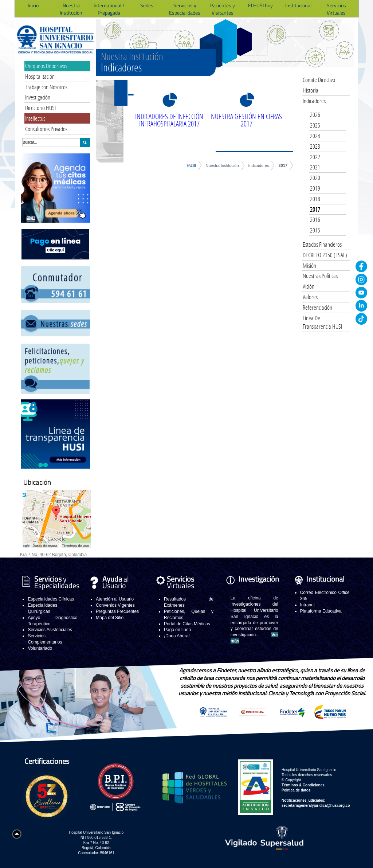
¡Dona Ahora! (177, 636)
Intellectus (35, 118)
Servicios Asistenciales (50, 630)
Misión (309, 265)
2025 (315, 125)
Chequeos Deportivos (46, 66)
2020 (315, 178)
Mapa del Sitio (110, 618)
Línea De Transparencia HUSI (322, 322)
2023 (315, 146)
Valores (310, 297)
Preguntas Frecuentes (117, 611)
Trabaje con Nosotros (46, 87)
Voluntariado (40, 648)
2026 (315, 115)
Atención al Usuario (115, 599)
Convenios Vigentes (115, 605)
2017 (283, 165)
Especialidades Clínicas (51, 599)
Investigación (38, 97)
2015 (315, 230)
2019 (315, 188)
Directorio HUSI (40, 108)
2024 (315, 136)
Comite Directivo (319, 80)
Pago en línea (177, 630)
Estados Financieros (322, 244)
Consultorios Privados (46, 129)
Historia (311, 90)
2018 (315, 199)
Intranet (308, 605)
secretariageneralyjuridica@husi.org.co (316, 806)
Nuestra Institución (222, 165)
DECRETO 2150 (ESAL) (325, 255)
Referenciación (317, 307)
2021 (315, 167)
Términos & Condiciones (303, 785)
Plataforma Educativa (321, 611)
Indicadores (259, 165)
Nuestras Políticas (320, 276)
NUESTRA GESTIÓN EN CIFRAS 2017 (246, 120)
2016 (315, 220)
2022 (315, 157)
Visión (309, 286)
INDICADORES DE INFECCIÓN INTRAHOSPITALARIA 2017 (169, 120)
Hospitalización (40, 76)
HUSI (191, 165)
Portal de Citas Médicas (187, 624)
